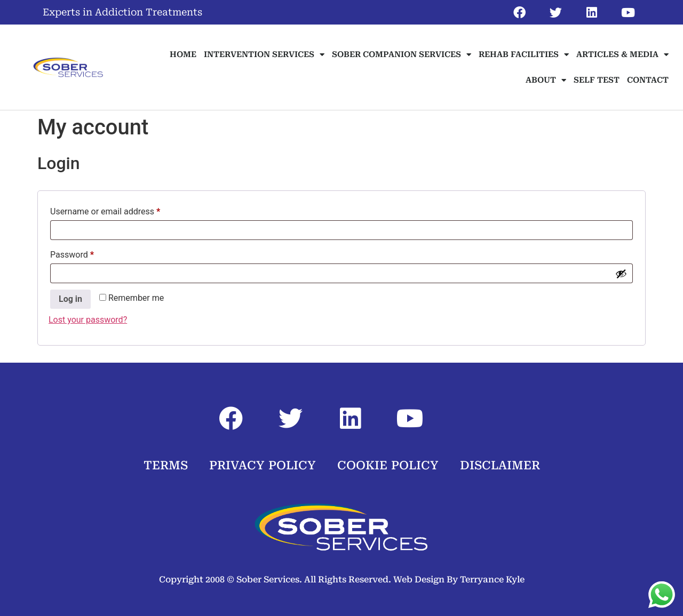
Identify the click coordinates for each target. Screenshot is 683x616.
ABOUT (546, 80)
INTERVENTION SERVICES (264, 55)
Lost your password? (88, 320)
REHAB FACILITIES (524, 55)
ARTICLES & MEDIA (622, 55)
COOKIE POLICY (388, 465)
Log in (70, 299)
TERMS (166, 465)
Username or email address (122, 210)
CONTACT (648, 80)
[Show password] (621, 274)
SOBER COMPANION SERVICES (402, 55)
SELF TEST (597, 80)
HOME (183, 54)
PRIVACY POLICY (263, 465)
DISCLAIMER (500, 465)
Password (89, 253)
